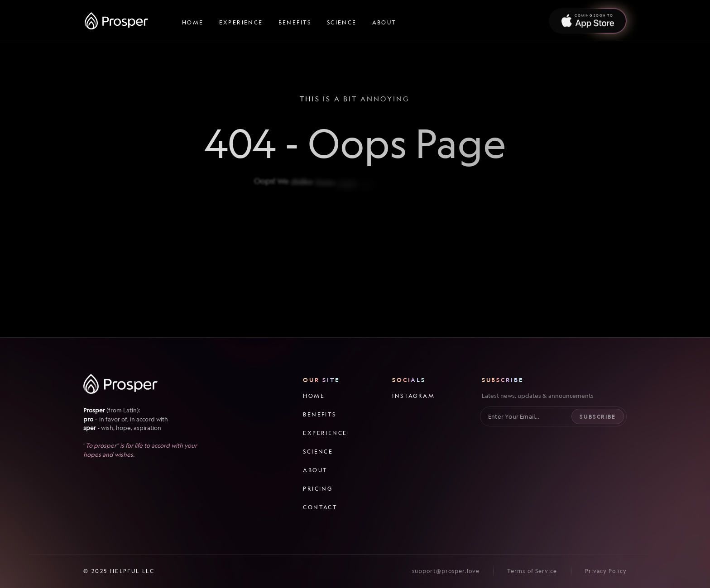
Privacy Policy (606, 571)
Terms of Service (532, 571)
